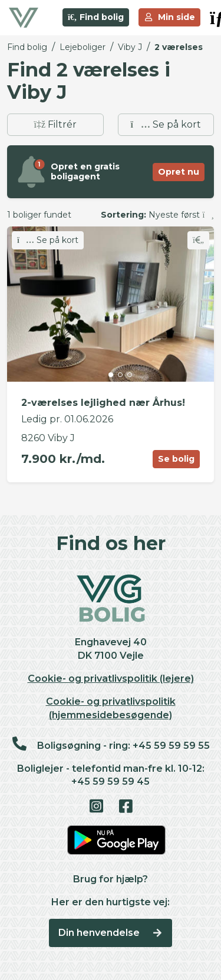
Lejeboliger (83, 47)
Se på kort (166, 124)
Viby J (130, 47)
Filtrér (55, 124)
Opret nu (179, 172)
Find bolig (96, 17)
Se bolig (176, 459)
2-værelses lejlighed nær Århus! (103, 403)
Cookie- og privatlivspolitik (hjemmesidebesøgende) (111, 708)
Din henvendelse (111, 933)
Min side (170, 17)
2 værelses (179, 47)
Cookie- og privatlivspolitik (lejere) (111, 679)
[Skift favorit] (198, 240)
